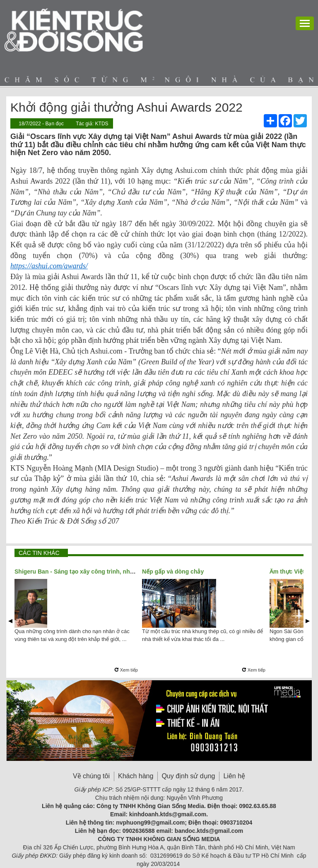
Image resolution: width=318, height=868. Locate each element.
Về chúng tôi (91, 776)
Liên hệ (234, 776)
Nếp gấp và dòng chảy (173, 571)
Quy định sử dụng (188, 776)
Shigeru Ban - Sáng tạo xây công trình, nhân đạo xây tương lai (100, 571)
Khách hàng (136, 776)
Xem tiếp (126, 670)
